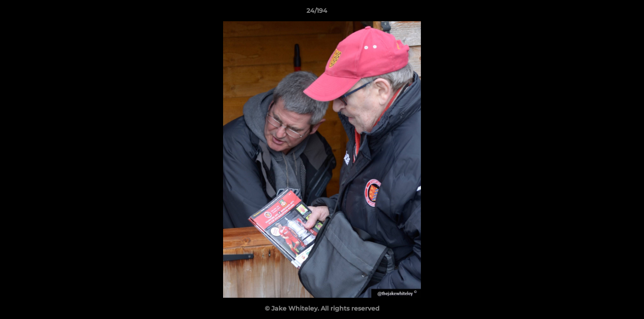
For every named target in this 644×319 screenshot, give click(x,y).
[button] (607, 13)
